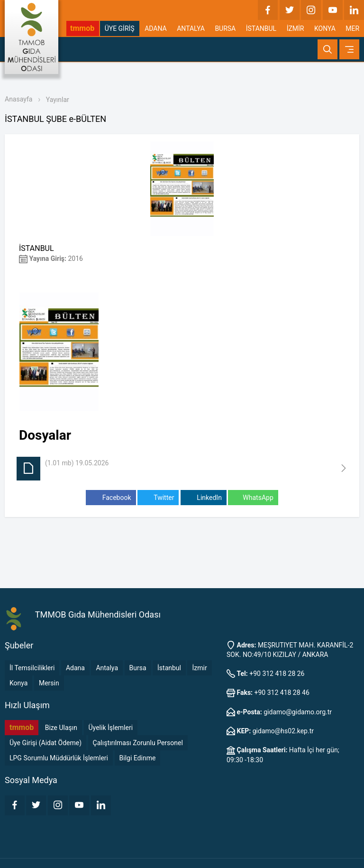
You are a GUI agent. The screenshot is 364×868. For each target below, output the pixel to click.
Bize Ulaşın (61, 728)
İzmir (199, 668)
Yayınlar (58, 100)
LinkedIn (204, 498)
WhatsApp (253, 498)
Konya (18, 683)
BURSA (225, 28)
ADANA (156, 28)
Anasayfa (18, 99)
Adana (75, 668)
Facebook (111, 498)
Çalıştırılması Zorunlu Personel (138, 743)
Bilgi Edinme (138, 758)
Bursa (138, 668)
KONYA (325, 28)
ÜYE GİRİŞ (120, 28)
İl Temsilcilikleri (32, 668)
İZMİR (296, 28)
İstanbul (169, 668)
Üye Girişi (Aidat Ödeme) (45, 743)
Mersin (49, 683)
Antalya (107, 668)
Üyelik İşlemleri (111, 728)
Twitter (158, 498)
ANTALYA (191, 28)
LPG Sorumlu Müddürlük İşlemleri (59, 758)
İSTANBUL (261, 28)
